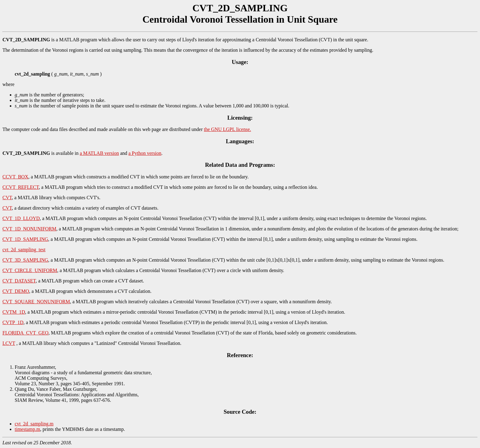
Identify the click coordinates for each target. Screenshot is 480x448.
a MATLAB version (99, 153)
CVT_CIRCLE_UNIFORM (30, 270)
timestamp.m (27, 429)
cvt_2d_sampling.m (34, 424)
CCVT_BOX (15, 177)
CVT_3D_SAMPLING (25, 260)
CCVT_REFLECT (21, 187)
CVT (7, 198)
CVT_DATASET (19, 281)
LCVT (9, 343)
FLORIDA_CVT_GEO (25, 333)
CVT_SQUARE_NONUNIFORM (36, 302)
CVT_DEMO (16, 291)
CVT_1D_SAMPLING (25, 239)
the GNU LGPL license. (227, 129)
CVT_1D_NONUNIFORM (29, 229)
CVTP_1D (13, 322)
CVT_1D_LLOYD (21, 218)
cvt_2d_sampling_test (24, 250)
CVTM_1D (14, 312)
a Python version (145, 153)
